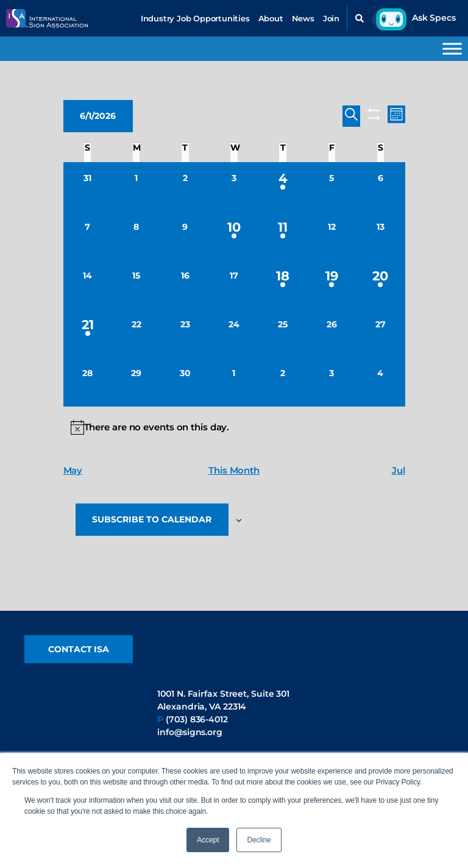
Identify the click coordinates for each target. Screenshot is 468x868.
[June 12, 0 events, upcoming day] (331, 235)
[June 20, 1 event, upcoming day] (380, 285)
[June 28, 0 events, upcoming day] (88, 382)
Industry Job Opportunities (195, 18)
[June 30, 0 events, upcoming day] (185, 382)
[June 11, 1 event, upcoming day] (283, 235)
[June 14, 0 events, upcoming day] (88, 285)
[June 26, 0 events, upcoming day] (331, 333)
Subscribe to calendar (152, 520)
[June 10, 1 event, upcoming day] (234, 235)
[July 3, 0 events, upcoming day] (331, 382)
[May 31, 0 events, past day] (88, 187)
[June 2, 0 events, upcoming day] (185, 187)
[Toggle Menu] (452, 48)
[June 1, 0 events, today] (136, 187)
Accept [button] (208, 840)
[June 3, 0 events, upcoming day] (234, 187)
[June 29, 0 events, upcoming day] (136, 382)
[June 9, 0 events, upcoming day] (185, 235)
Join (331, 18)
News (303, 18)
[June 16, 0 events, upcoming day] (185, 285)
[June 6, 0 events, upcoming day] (380, 187)
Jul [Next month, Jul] (399, 470)
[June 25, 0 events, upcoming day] (283, 333)
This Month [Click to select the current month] (234, 470)
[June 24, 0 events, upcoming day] (234, 333)
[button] (360, 18)
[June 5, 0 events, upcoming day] (331, 187)
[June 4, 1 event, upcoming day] (283, 187)
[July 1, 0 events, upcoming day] (234, 382)
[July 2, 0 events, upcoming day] (283, 382)
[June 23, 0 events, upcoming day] (185, 333)
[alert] (234, 427)
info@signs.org (190, 733)
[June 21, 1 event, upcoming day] (88, 333)
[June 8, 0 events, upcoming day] (136, 235)
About (271, 18)
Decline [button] (259, 840)
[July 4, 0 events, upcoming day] (380, 382)
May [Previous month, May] (73, 470)
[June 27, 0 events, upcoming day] (380, 333)
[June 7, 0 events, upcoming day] (88, 235)
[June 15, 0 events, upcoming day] (136, 285)
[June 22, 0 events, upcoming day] (136, 333)
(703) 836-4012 (197, 720)
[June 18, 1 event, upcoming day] (283, 285)
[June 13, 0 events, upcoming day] (380, 235)
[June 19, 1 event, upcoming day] (331, 285)
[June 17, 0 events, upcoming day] (234, 285)
